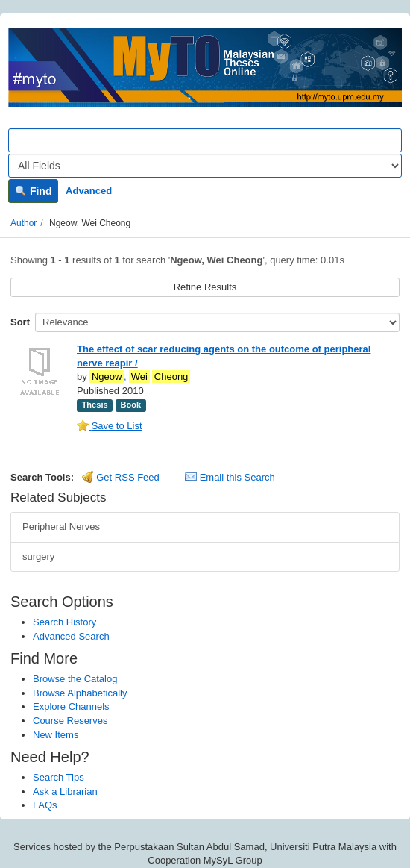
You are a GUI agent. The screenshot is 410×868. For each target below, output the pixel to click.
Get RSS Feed (121, 477)
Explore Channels (71, 706)
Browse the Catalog (75, 679)
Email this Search (230, 477)
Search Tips (59, 777)
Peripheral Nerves (61, 527)
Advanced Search (71, 636)
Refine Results (205, 287)
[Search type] (205, 166)
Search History (64, 622)
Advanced (89, 191)
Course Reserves (70, 721)
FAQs (45, 805)
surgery (38, 556)
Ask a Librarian (65, 791)
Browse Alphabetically (80, 693)
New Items (56, 735)
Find (33, 191)
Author (23, 223)
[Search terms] (205, 140)
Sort (20, 322)
